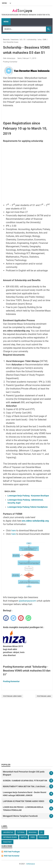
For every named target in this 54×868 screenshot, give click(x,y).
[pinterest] (21, 618)
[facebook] (6, 618)
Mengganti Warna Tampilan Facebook (20, 816)
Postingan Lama (44, 696)
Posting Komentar (10, 62)
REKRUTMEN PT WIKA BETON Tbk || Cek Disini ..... (26, 786)
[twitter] (13, 618)
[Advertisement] (27, 173)
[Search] (24, 29)
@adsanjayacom (27, 601)
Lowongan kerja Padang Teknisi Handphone (28, 507)
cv (41, 832)
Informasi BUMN (10, 837)
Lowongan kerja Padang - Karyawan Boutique (28, 496)
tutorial (21, 832)
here (14, 531)
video (33, 837)
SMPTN (24, 837)
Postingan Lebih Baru (12, 696)
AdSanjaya (31, 864)
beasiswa (33, 832)
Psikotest (7, 842)
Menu (6, 22)
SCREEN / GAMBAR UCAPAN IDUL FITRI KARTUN (25, 781)
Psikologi (43, 837)
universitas (8, 832)
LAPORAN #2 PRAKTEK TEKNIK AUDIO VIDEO (24, 801)
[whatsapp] (28, 618)
